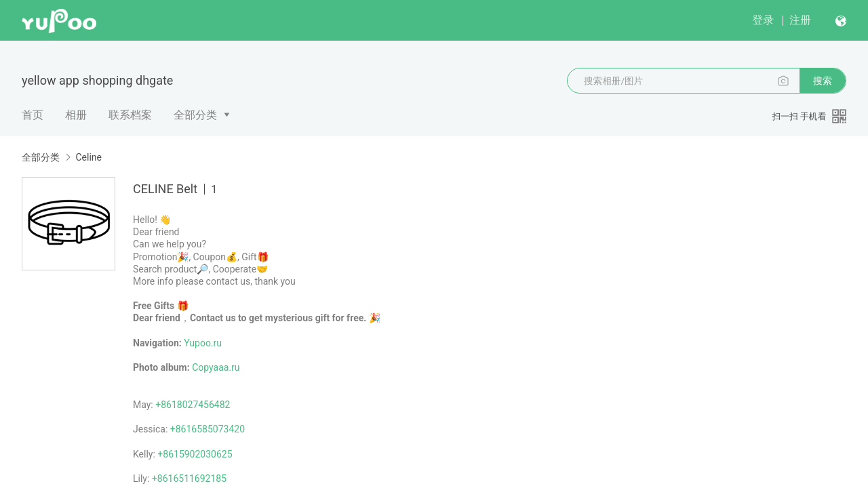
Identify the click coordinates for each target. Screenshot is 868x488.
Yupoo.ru (203, 343)
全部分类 (195, 115)
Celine (88, 157)
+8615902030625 (195, 454)
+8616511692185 (189, 479)
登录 (763, 20)
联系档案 (130, 115)
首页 (33, 115)
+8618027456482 (193, 405)
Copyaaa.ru (216, 367)
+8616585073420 (208, 429)
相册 (76, 115)
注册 (800, 20)
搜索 (823, 81)
